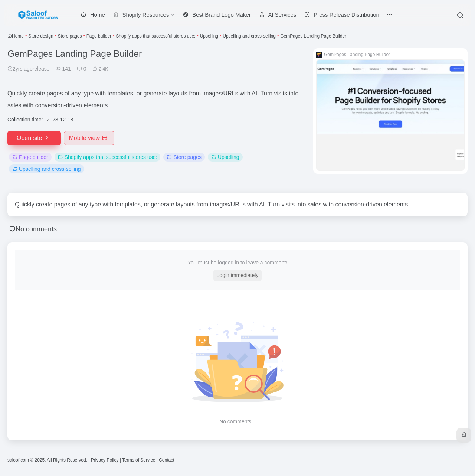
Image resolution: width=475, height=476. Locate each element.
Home (18, 36)
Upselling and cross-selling (249, 36)
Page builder (99, 36)
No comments (36, 229)
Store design (41, 36)
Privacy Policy (105, 460)
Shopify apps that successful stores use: (155, 36)
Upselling (209, 36)
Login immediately (238, 275)
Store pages (70, 36)
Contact (166, 460)
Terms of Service (139, 460)
